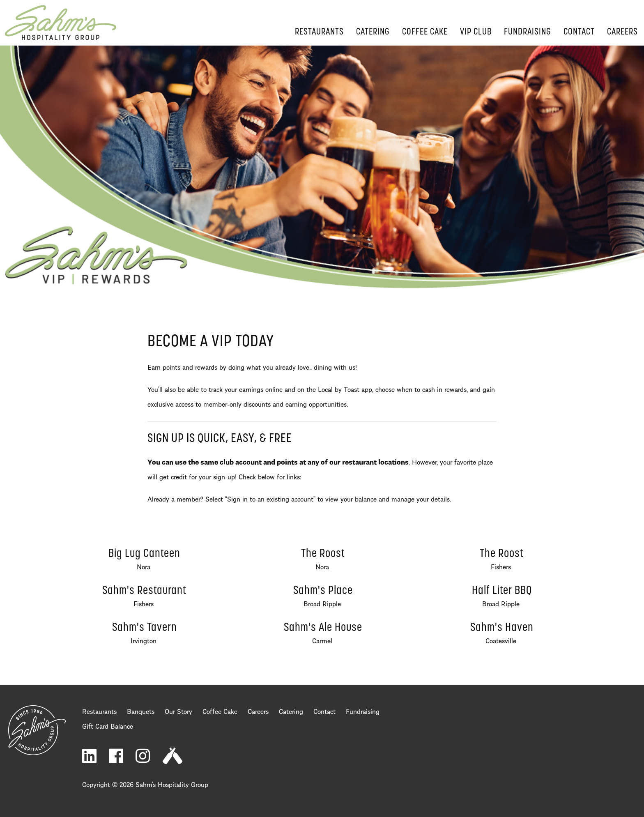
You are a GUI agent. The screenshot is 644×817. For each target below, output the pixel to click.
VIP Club (476, 32)
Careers (622, 32)
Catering (373, 32)
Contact (579, 32)
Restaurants (319, 32)
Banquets (141, 711)
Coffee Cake (425, 32)
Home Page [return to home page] (61, 23)
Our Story (178, 711)
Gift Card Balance (108, 725)
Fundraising (528, 32)
